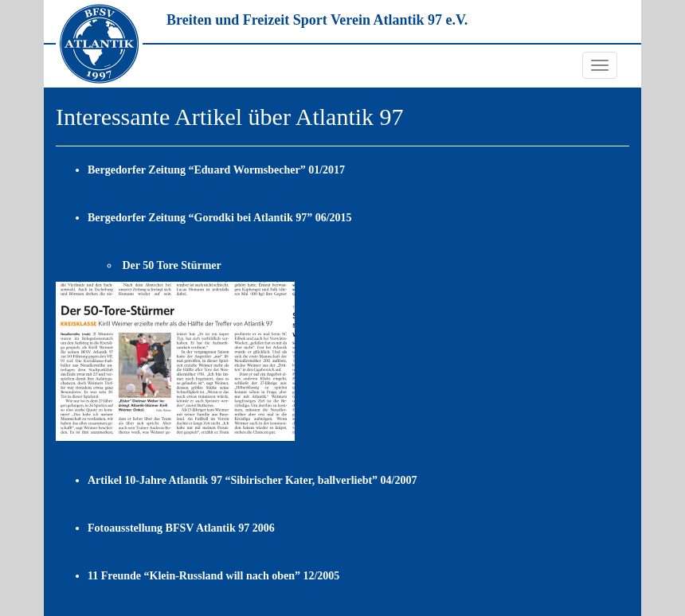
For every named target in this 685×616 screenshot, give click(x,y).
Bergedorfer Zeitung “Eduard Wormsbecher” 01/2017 (216, 170)
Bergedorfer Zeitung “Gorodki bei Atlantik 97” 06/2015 (220, 218)
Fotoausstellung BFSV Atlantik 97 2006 (181, 528)
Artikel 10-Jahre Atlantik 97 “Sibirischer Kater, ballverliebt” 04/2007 (252, 480)
